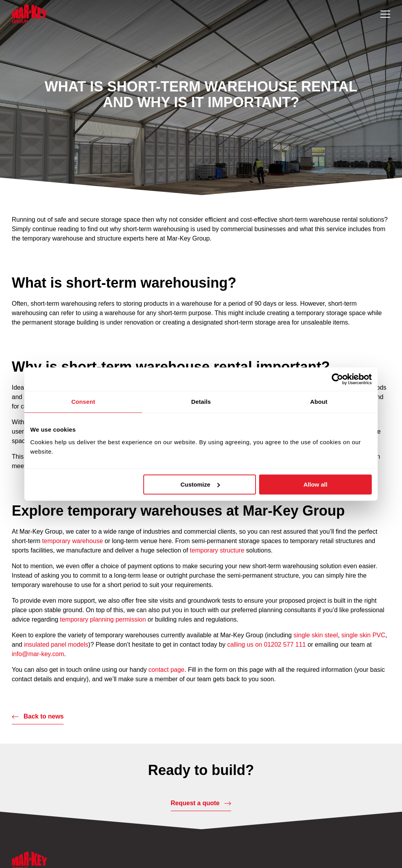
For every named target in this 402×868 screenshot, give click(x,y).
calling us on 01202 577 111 (267, 645)
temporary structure (217, 550)
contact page (166, 670)
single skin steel (316, 635)
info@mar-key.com (38, 654)
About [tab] (319, 402)
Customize (200, 484)
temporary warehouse (72, 541)
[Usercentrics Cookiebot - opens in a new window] (337, 379)
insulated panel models (56, 645)
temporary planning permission (103, 619)
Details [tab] (201, 402)
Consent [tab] (83, 402)
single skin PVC (364, 635)
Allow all (315, 484)
